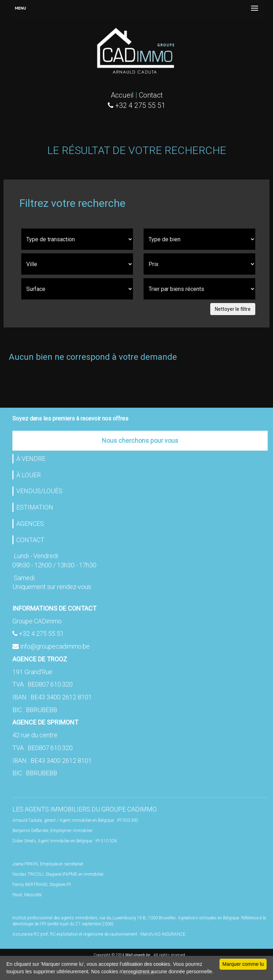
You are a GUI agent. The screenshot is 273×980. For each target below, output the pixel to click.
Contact (151, 95)
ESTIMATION (35, 507)
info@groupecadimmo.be (55, 646)
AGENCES (30, 524)
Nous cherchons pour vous (140, 441)
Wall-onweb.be (138, 955)
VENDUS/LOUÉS (39, 491)
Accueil (122, 95)
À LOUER (29, 475)
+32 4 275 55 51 (41, 634)
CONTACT (30, 540)
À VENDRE (31, 459)
